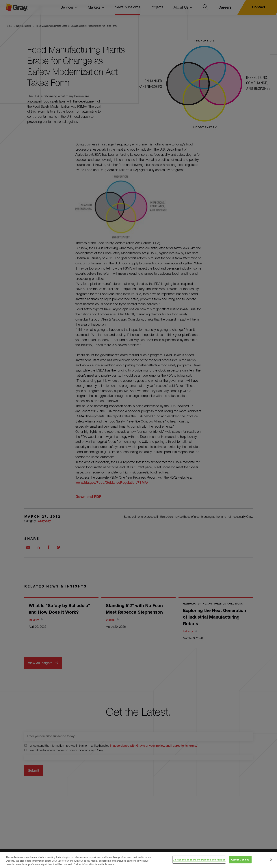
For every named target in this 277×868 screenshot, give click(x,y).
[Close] (271, 860)
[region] (138, 860)
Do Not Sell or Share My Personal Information (199, 859)
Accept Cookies (240, 859)
